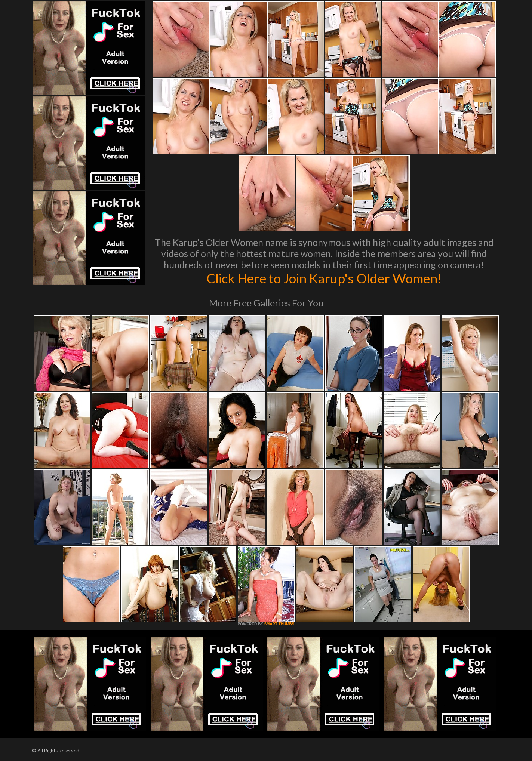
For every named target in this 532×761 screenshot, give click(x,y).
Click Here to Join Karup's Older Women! (324, 278)
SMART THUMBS (279, 624)
